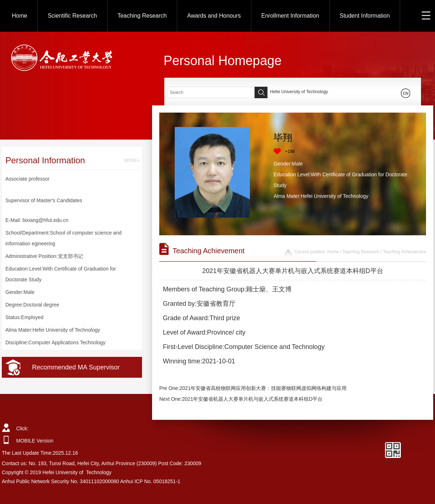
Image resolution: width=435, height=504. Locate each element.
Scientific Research (72, 16)
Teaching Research (142, 16)
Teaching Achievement (404, 252)
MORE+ (132, 160)
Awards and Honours (214, 16)
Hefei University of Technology (299, 92)
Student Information (365, 16)
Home (20, 16)
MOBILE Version (35, 441)
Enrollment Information (290, 16)
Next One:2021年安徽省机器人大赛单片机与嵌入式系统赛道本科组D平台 (241, 399)
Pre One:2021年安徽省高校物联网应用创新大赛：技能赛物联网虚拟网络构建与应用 (253, 388)
